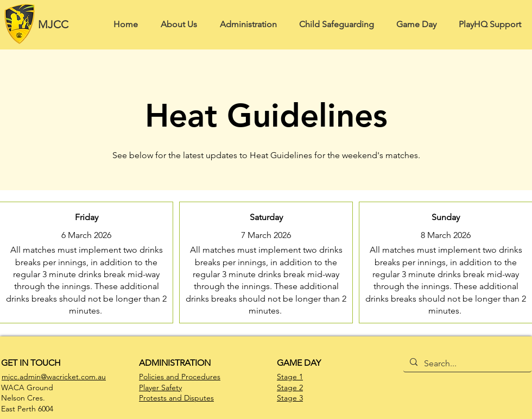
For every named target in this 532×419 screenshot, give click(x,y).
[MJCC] (57, 24)
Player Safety (160, 387)
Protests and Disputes (176, 398)
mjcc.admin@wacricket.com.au (54, 377)
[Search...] (466, 364)
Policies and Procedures (180, 377)
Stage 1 (290, 377)
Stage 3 (290, 398)
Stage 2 (290, 387)
